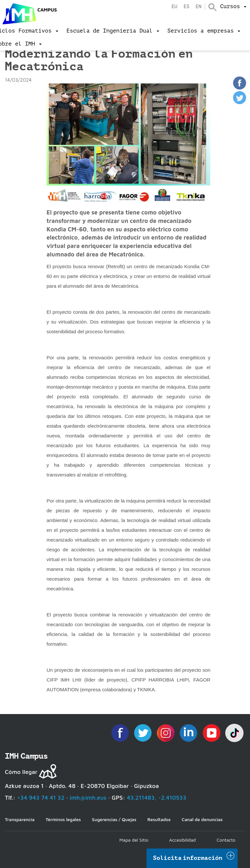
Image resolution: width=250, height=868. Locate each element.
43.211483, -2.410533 (157, 798)
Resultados (159, 819)
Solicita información (188, 858)
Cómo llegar (21, 772)
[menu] (233, 7)
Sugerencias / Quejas (114, 819)
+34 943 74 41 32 (41, 798)
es (187, 7)
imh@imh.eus (88, 798)
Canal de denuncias (202, 819)
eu (174, 7)
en (199, 7)
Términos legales (63, 819)
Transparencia (20, 819)
